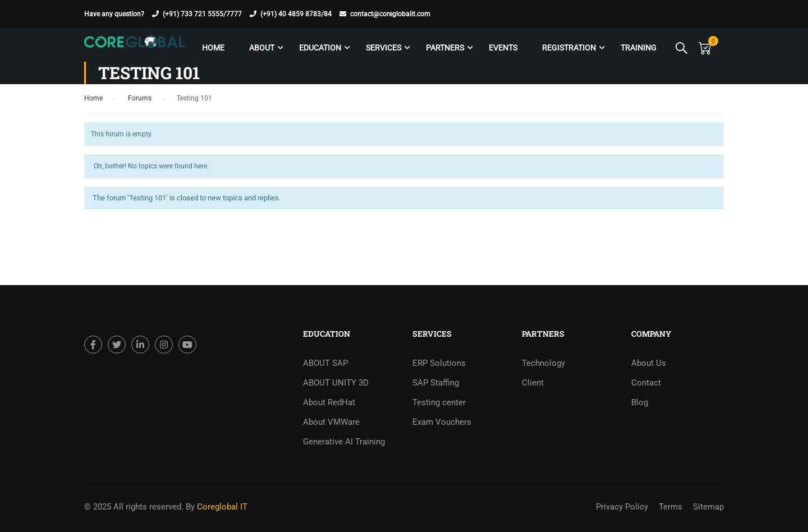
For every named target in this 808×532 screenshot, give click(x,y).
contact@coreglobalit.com (390, 14)
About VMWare (331, 422)
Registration (569, 48)
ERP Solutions (439, 363)
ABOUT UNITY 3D (336, 383)
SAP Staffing (436, 383)
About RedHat (329, 402)
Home (213, 48)
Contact (646, 383)
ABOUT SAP (325, 363)
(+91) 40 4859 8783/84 (296, 14)
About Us (649, 363)
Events (503, 48)
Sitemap (708, 507)
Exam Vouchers (442, 422)
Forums (140, 98)
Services (384, 48)
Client (533, 383)
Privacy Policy (622, 507)
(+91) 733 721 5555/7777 (202, 14)
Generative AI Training (344, 442)
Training (639, 48)
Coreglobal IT (221, 507)
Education (320, 48)
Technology (543, 363)
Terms (671, 507)
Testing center (439, 402)
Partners (445, 48)
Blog (640, 402)
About (262, 48)
